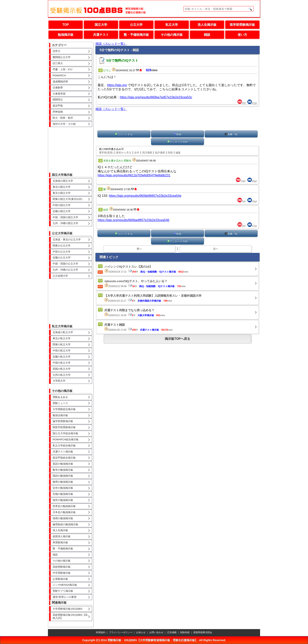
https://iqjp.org (117, 85)
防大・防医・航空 (63, 118)
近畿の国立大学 (62, 211)
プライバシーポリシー (121, 632)
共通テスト (101, 35)
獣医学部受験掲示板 (64, 427)
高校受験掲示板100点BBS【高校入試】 (70, 617)
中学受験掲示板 (62, 573)
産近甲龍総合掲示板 (64, 458)
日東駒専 (58, 88)
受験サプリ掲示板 (63, 591)
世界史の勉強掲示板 (64, 506)
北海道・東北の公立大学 (67, 239)
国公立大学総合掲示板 (65, 433)
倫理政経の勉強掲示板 (65, 524)
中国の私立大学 (62, 363)
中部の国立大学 (62, 205)
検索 (178, 134)
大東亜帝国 (59, 94)
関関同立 (58, 100)
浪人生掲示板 (207, 25)
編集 (178, 153)
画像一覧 (231, 134)
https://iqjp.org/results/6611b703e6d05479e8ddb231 (134, 175)
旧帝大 (56, 51)
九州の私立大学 (62, 375)
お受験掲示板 (60, 579)
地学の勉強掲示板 (63, 500)
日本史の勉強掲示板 (64, 512)
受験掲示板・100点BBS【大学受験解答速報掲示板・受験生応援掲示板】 (153, 640)
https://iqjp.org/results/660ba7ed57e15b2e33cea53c (156, 97)
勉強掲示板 (66, 35)
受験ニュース (60, 403)
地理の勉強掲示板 (63, 518)
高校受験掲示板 (62, 567)
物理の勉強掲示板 (63, 482)
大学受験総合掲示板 (64, 409)
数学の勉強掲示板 (63, 470)
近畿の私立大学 (62, 357)
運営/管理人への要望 (65, 597)
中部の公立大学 (62, 252)
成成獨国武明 (60, 82)
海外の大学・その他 (64, 124)
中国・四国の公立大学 (65, 264)
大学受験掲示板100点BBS (68, 609)
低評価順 (160, 153)
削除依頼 (185, 632)
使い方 (242, 35)
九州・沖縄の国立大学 (65, 223)
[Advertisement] (71, 147)
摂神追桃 (58, 112)
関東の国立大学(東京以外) (68, 199)
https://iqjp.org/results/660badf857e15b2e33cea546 (133, 220)
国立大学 (101, 25)
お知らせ (141, 632)
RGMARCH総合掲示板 (66, 439)
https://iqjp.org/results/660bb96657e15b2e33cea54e (145, 196)
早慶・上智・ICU (62, 69)
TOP (66, 25)
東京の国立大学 (62, 193)
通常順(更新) (106, 153)
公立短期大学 (60, 276)
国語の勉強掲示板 (63, 476)
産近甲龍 (58, 106)
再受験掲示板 (60, 542)
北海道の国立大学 (63, 181)
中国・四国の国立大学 (65, 217)
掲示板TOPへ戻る (177, 339)
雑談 (207, 35)
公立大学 (136, 25)
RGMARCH (59, 75)
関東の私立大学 (62, 344)
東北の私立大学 (62, 338)
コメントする (124, 134)
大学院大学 (59, 381)
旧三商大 (58, 63)
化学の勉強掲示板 (63, 488)
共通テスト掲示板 (63, 452)
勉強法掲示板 (60, 415)
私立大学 (172, 25)
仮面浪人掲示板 (62, 536)
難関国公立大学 (62, 57)
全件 (137, 153)
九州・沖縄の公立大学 (65, 270)
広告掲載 (172, 632)
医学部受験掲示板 (242, 25)
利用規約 (101, 632)
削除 (170, 153)
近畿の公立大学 (62, 258)
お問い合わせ (156, 632)
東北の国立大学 (62, 187)
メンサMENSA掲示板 (65, 585)
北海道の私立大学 (63, 332)
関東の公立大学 (62, 246)
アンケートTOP (178, 142)
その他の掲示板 (172, 35)
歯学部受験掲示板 (63, 421)
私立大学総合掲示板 (64, 446)
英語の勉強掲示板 (63, 464)
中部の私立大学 (62, 351)
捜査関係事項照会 (203, 632)
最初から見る (124, 153)
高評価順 (147, 153)
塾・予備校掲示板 (136, 35)
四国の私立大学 (62, 369)
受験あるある (60, 397)
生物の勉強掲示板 (63, 494)
